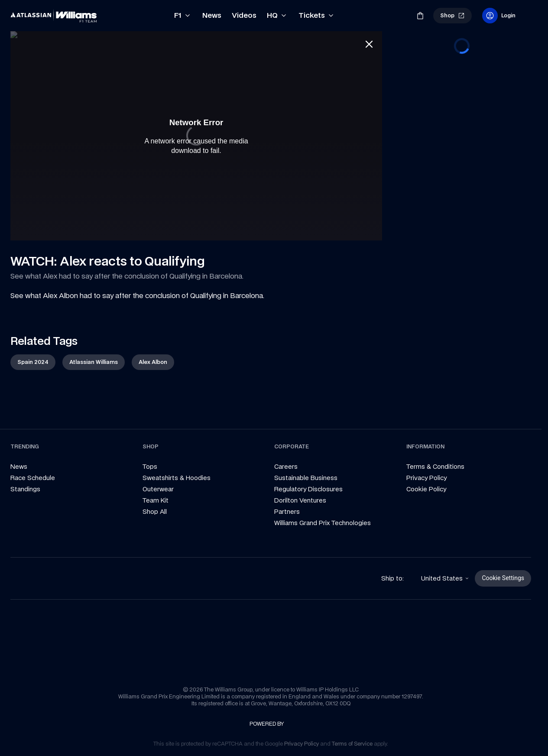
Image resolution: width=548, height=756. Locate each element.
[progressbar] (462, 46)
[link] (54, 16)
